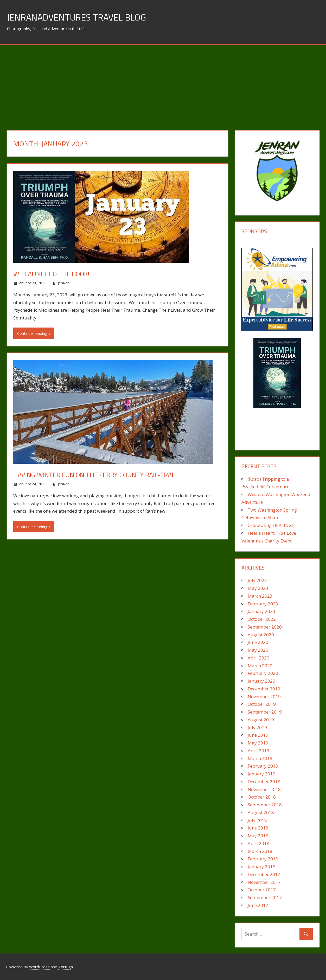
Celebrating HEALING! (270, 525)
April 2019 (258, 751)
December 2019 (264, 689)
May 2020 (258, 650)
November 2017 (264, 882)
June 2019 (258, 735)
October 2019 (262, 704)
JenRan (64, 283)
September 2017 (265, 897)
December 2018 (264, 782)
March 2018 (260, 851)
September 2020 (265, 627)
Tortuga (66, 967)
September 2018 (265, 805)
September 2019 (265, 712)
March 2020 (260, 666)
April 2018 (258, 843)
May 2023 (258, 588)
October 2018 (262, 797)
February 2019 (263, 766)
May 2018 (258, 836)
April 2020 (258, 658)
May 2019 (258, 743)
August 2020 (261, 635)
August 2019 (261, 720)
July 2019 (257, 727)
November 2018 (264, 789)
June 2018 (258, 828)
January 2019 (261, 774)
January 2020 (261, 681)
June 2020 (258, 642)
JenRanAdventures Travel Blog (79, 17)
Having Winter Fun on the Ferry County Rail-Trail (102, 475)
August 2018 (261, 812)
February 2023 (263, 604)
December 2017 (264, 874)
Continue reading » (34, 333)
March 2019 (260, 758)
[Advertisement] (163, 84)
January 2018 (261, 867)
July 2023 (257, 580)
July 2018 (257, 820)
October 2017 (262, 890)
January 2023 (261, 611)
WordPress (39, 967)
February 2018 (263, 859)
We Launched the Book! (55, 274)
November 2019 (264, 697)
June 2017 (258, 905)
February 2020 (263, 673)
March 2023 (260, 596)
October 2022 (262, 619)
